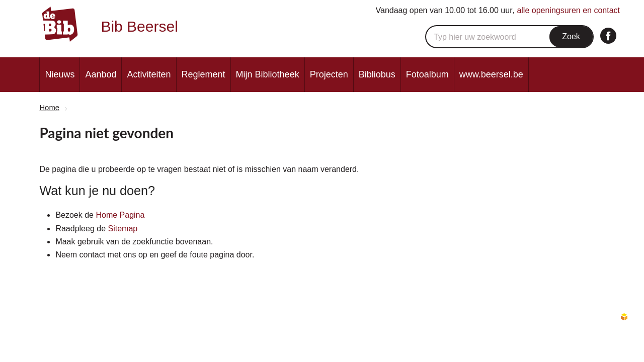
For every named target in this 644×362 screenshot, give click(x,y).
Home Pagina (120, 215)
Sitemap (123, 229)
